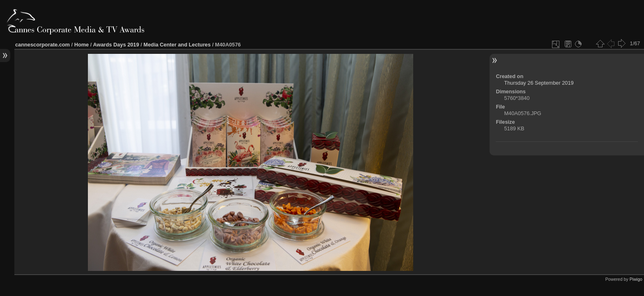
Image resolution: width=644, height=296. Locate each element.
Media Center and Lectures (177, 45)
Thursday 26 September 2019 (539, 83)
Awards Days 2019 (116, 45)
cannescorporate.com (43, 45)
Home (82, 45)
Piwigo (636, 279)
